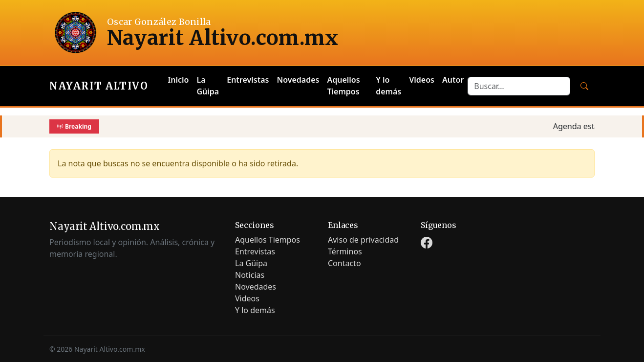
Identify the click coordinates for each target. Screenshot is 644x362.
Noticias (250, 275)
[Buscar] (584, 86)
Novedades (298, 80)
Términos (345, 251)
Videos (422, 80)
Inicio (178, 80)
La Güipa (208, 86)
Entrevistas (248, 80)
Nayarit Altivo (99, 86)
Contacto (344, 263)
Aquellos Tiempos (343, 86)
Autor (453, 80)
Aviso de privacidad (363, 240)
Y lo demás (388, 86)
